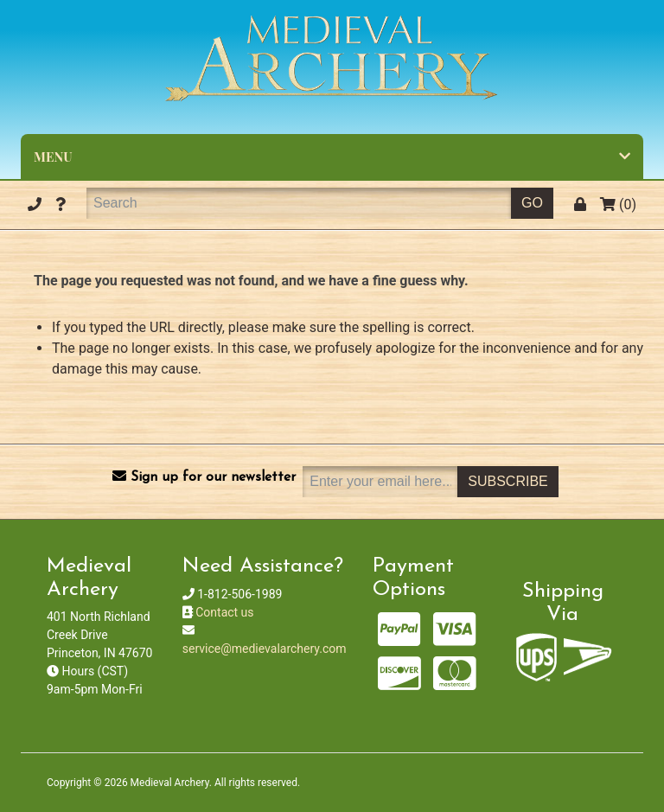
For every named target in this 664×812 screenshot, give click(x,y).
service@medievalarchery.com (265, 649)
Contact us (224, 612)
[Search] (299, 203)
